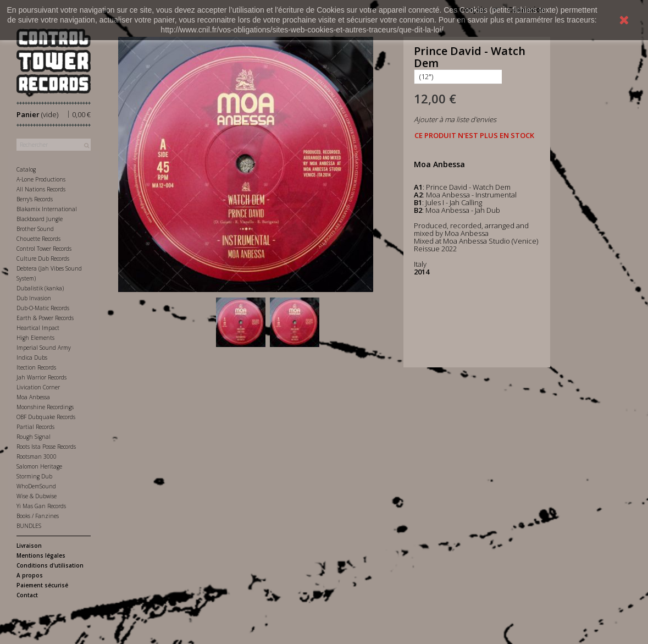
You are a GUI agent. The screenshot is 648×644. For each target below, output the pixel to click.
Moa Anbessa (33, 397)
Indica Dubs (32, 357)
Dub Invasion (34, 298)
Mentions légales (41, 555)
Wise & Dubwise (37, 496)
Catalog (26, 169)
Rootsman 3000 (37, 456)
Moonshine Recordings (45, 407)
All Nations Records (41, 189)
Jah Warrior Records (41, 377)
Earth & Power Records (45, 318)
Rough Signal (34, 437)
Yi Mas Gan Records (41, 506)
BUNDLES (29, 526)
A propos (30, 575)
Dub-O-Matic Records (43, 308)
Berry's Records (35, 199)
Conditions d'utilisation (50, 565)
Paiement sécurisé (42, 585)
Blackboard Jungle (40, 219)
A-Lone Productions (41, 179)
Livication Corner (38, 387)
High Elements (35, 338)
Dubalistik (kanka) (40, 288)
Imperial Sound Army (44, 348)
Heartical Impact (38, 328)
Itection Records (36, 367)
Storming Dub (34, 476)
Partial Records (35, 427)
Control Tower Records (44, 249)
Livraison (29, 546)
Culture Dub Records (43, 258)
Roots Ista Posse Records (46, 447)
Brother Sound (35, 229)
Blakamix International (47, 209)
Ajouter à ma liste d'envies (455, 119)
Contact (27, 595)
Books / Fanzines (38, 516)
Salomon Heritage (39, 466)
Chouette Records (38, 239)
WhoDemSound (36, 486)
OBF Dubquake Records (46, 417)
